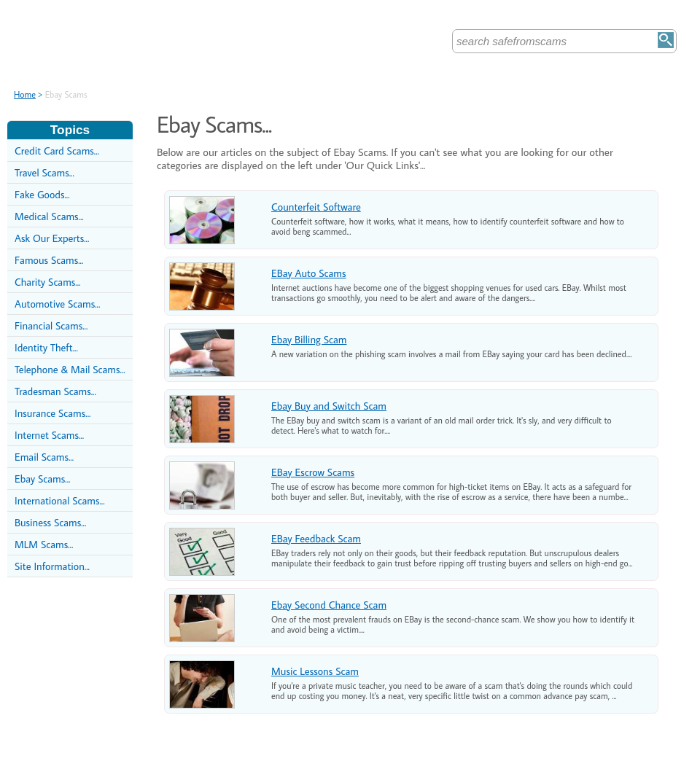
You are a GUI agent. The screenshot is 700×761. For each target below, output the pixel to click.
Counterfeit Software (316, 207)
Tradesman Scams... (55, 391)
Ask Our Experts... (52, 238)
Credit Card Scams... (57, 151)
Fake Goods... (42, 194)
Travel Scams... (44, 172)
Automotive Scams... (57, 304)
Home (25, 94)
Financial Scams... (51, 325)
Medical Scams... (49, 216)
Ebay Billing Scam (309, 339)
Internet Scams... (49, 435)
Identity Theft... (46, 347)
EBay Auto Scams (309, 273)
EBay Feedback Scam (316, 538)
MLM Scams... (44, 544)
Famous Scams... (49, 260)
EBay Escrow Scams (313, 472)
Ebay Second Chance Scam (329, 605)
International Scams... (60, 500)
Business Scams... (50, 522)
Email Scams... (44, 457)
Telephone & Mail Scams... (70, 369)
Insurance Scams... (52, 413)
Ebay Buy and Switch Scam (329, 406)
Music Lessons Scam (315, 671)
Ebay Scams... (42, 479)
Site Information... (52, 566)
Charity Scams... (47, 282)
